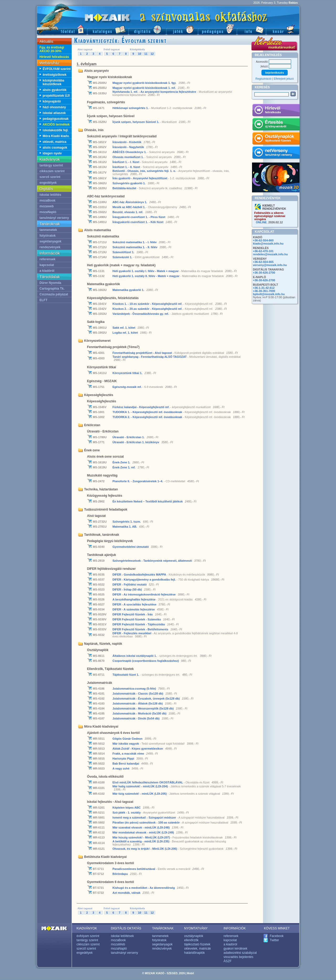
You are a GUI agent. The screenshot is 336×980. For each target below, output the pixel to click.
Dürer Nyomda (51, 283)
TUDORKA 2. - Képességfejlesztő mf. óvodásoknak (148, 417)
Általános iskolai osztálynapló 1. (135, 656)
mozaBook (48, 201)
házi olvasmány (54, 107)
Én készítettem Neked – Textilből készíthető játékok (148, 501)
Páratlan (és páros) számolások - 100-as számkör (147, 822)
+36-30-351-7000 (264, 291)
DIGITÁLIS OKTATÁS (126, 928)
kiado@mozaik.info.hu (268, 243)
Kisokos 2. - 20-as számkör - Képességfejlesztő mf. (148, 309)
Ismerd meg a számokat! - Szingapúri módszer (145, 817)
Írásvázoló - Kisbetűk (127, 142)
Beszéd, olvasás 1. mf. (128, 212)
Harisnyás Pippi (124, 759)
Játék (182, 29)
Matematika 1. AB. (125, 527)
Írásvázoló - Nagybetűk (129, 147)
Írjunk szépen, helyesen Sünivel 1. (136, 122)
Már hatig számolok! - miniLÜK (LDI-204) (141, 786)
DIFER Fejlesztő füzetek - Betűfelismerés (141, 629)
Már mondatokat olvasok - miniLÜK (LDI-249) (144, 832)
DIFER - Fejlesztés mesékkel (132, 633)
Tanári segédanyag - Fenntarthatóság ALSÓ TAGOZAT (150, 357)
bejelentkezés (275, 73)
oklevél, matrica (55, 142)
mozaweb (47, 206)
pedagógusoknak (56, 119)
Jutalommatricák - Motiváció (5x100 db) (140, 713)
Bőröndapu (121, 874)
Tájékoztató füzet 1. (126, 675)
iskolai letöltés (51, 195)
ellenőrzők (191, 940)
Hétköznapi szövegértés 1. (131, 108)
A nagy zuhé (121, 768)
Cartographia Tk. (52, 289)
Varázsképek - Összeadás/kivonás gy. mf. (141, 314)
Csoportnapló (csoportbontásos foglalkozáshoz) (146, 661)
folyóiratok (48, 236)
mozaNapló (48, 212)
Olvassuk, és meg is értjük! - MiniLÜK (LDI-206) (145, 849)
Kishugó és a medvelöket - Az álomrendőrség (144, 888)
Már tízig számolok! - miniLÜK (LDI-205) (140, 794)
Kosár (283, 29)
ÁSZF (228, 961)
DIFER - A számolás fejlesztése (134, 609)
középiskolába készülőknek (54, 82)
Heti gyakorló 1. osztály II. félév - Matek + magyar (146, 276)
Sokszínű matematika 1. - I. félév (135, 242)
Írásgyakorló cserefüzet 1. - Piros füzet (139, 217)
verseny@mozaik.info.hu (270, 265)
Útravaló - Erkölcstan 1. (129, 437)
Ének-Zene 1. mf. (124, 467)
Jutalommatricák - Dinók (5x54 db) (136, 718)
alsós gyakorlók (55, 90)
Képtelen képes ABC (127, 808)
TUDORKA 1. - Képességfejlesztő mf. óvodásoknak (148, 412)
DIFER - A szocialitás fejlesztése (135, 604)
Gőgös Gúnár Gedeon (128, 739)
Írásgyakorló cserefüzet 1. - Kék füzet (138, 222)
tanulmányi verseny (54, 218)
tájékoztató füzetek (197, 944)
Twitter (274, 940)
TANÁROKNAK (163, 928)
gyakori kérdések (236, 949)
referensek (48, 259)
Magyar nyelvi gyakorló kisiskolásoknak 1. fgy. (145, 83)
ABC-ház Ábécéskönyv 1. (130, 202)
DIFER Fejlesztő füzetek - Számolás (137, 619)
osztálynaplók (194, 936)
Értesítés (276, 125)
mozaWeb (118, 944)
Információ (251, 29)
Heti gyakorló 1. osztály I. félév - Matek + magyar (146, 271)
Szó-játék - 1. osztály (127, 813)
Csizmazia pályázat (54, 294)
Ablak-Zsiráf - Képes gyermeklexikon (138, 749)
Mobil (190, 973)
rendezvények (50, 247)
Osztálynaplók (276, 139)
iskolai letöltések (122, 936)
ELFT (44, 300)
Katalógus (108, 29)
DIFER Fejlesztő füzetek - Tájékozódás (139, 624)
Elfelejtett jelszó (284, 79)
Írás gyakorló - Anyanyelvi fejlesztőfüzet (140, 178)
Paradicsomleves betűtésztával (134, 869)
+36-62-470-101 (263, 251)
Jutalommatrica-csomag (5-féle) (135, 689)
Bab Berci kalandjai (126, 764)
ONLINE (261, 222)
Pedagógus (217, 29)
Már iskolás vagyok (126, 744)
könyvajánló (52, 101)
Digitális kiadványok (147, 29)
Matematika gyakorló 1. (129, 290)
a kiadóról (47, 271)
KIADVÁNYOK (87, 928)
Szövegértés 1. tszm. (127, 522)
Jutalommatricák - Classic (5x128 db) (138, 694)
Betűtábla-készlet (125, 188)
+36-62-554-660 (263, 240)
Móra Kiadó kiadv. (56, 136)
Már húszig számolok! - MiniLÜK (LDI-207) (142, 837)
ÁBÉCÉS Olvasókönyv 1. (130, 152)
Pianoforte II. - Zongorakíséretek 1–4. (138, 481)
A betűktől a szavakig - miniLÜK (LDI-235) (141, 841)
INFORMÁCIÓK (235, 928)
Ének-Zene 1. (122, 462)
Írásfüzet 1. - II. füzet (127, 167)
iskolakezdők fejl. (56, 130)
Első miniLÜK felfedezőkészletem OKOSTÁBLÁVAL (148, 782)
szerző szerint (50, 177)
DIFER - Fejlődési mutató (130, 584)
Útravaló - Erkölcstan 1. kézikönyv (136, 442)
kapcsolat (47, 265)
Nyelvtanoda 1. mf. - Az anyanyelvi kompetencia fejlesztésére (155, 92)
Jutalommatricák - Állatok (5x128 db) (138, 703)
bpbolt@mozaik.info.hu (269, 294)
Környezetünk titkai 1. (128, 373)
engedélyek (48, 183)
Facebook (277, 936)
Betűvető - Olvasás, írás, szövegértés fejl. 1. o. (145, 171)
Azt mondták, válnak (127, 893)
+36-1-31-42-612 (264, 288)
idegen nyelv (52, 153)
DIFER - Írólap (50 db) (128, 589)
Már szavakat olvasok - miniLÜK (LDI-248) (142, 827)
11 (146, 54)
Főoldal (62, 29)
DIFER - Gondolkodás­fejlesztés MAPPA (140, 575)
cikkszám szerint (52, 171)
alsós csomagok (55, 148)
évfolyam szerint (88, 936)
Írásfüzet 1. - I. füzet (126, 162)
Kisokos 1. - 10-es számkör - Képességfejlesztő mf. (148, 304)
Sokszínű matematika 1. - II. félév (135, 247)
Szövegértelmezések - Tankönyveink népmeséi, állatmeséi (153, 561)
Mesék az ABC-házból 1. (130, 207)
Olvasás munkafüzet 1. (129, 157)
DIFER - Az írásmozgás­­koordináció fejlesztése (145, 594)
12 (152, 54)
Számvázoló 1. (123, 257)
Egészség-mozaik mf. (127, 387)
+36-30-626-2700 (264, 273)
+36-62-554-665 (263, 262)
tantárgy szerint (51, 165)
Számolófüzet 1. (124, 252)
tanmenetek (48, 230)
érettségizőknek (55, 75)
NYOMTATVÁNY (196, 928)
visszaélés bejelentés (238, 957)
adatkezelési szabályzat (240, 953)
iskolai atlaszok (54, 113)
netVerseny (276, 153)
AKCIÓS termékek (56, 124)
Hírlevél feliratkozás (54, 57)
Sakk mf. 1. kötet (124, 328)
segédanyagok (51, 241)
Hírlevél (276, 111)
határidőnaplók (195, 953)
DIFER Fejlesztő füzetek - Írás (133, 614)
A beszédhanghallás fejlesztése (135, 599)
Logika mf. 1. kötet (126, 333)
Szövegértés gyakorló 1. (130, 183)
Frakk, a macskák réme (129, 754)
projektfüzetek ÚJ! (56, 96)
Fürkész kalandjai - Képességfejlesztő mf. (141, 407)
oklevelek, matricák (198, 949)
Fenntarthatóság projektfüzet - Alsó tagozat (143, 353)
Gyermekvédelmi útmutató (131, 547)
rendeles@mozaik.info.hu (271, 254)
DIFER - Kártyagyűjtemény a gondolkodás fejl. (145, 580)
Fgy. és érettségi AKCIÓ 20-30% (52, 49)
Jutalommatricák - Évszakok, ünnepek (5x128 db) (147, 699)
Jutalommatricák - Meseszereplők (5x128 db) (144, 708)
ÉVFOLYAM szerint (57, 69)
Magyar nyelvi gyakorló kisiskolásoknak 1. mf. (144, 88)
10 (139, 54)
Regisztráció (263, 79)
